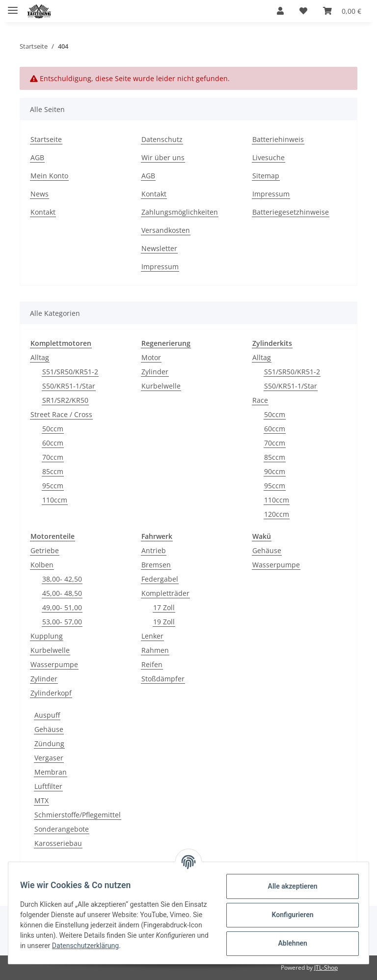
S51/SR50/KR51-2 (70, 372)
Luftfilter (48, 786)
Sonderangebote (62, 829)
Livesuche (269, 157)
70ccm (53, 457)
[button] (280, 11)
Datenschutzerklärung (161, 946)
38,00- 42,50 (62, 579)
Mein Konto (49, 176)
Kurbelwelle (161, 386)
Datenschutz (162, 139)
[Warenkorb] (342, 11)
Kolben (42, 565)
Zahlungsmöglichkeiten (180, 212)
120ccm (277, 514)
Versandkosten (166, 230)
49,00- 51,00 (62, 607)
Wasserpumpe (54, 664)
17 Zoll (164, 607)
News (40, 194)
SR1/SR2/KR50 (65, 400)
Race (260, 400)
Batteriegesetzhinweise (291, 212)
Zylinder (155, 372)
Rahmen (155, 650)
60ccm (53, 443)
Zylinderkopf (51, 693)
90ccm (275, 471)
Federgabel (160, 579)
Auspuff (47, 715)
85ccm (53, 471)
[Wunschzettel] (303, 11)
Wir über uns (163, 157)
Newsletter (159, 248)
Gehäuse (267, 550)
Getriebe (45, 550)
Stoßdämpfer (163, 679)
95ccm (53, 486)
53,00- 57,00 (62, 622)
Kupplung (47, 636)
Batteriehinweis (278, 139)
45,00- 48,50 (62, 593)
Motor (151, 357)
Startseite (46, 139)
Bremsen (156, 565)
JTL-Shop (326, 967)
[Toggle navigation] (13, 6)
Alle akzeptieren (288, 886)
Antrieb (154, 550)
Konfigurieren (288, 915)
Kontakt (43, 212)
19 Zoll (164, 622)
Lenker (152, 636)
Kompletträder (165, 593)
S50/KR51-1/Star (69, 386)
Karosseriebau (58, 843)
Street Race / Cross (61, 414)
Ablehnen (288, 943)
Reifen (152, 664)
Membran (51, 772)
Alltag (40, 357)
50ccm (53, 429)
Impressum (160, 266)
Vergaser (49, 758)
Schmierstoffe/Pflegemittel (78, 815)
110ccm (55, 500)
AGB (37, 157)
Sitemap (266, 176)
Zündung (49, 743)
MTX (41, 800)
